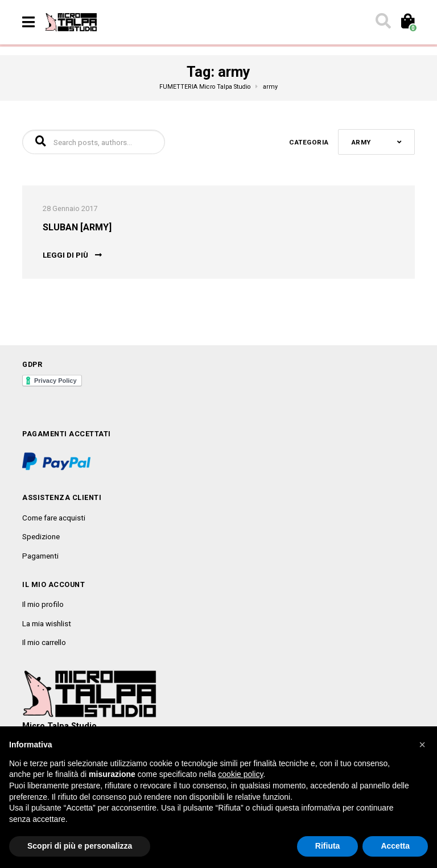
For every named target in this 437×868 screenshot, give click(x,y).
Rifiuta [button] (328, 846)
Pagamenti (40, 556)
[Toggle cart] (407, 22)
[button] (422, 745)
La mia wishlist (47, 623)
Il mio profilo (43, 604)
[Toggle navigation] (28, 22)
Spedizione (41, 536)
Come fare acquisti (54, 518)
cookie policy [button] (240, 774)
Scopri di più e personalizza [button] (80, 846)
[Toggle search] (382, 22)
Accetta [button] (395, 846)
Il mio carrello (44, 642)
